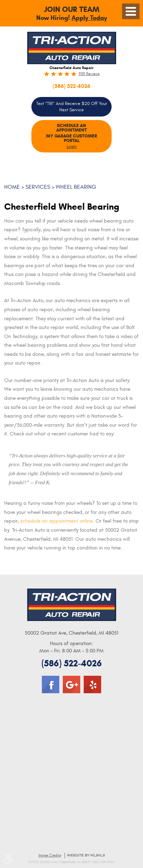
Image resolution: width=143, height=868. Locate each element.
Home (12, 187)
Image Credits (50, 855)
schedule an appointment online (57, 521)
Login (72, 147)
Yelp (92, 684)
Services (38, 187)
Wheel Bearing (76, 187)
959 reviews (89, 74)
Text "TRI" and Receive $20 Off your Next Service (72, 107)
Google (71, 684)
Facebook (51, 684)
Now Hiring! (72, 14)
